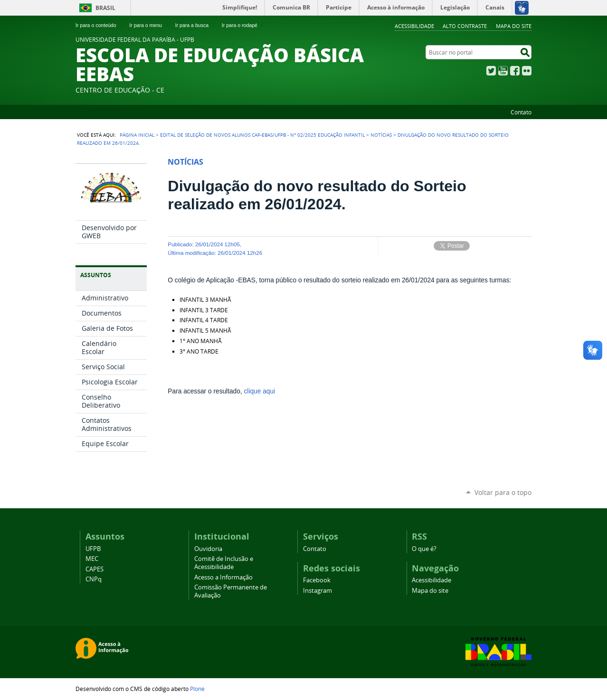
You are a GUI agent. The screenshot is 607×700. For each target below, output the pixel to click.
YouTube (503, 71)
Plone (197, 689)
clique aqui (260, 391)
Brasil (105, 8)
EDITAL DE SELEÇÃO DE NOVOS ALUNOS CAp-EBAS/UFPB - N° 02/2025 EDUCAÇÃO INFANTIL (262, 135)
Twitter (491, 71)
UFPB (93, 549)
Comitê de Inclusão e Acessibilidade (224, 563)
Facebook (515, 71)
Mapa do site (514, 26)
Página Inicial (137, 135)
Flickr (527, 71)
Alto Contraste (465, 26)
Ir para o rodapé (244, 25)
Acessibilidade (414, 26)
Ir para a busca (196, 25)
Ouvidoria (208, 549)
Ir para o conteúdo (100, 25)
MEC (92, 559)
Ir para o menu (149, 25)
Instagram (318, 591)
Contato (521, 112)
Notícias (381, 135)
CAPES (95, 569)
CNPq (94, 579)
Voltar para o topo (503, 492)
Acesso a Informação (223, 577)
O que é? (424, 549)
